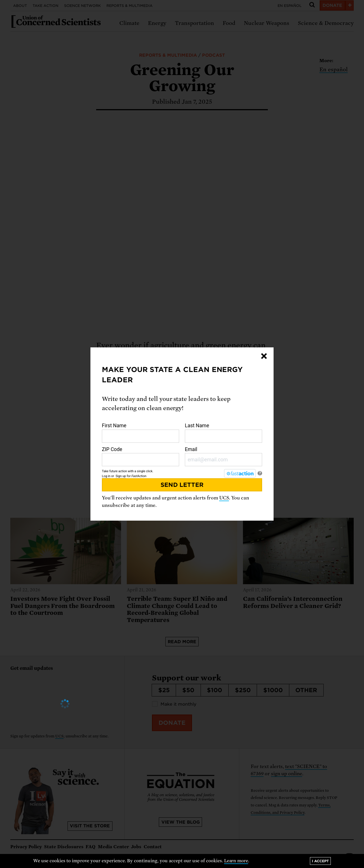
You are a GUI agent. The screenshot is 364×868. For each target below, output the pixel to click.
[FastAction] (240, 473)
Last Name (223, 433)
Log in (106, 476)
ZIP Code (141, 456)
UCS (224, 498)
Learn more (236, 861)
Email (223, 456)
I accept (320, 861)
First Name (141, 433)
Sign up (121, 476)
